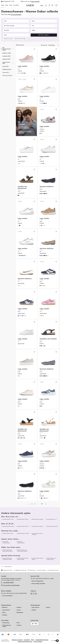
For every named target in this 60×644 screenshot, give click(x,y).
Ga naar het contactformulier (10, 585)
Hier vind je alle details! (16, 15)
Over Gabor (16, 5)
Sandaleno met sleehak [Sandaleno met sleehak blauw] (48, 339)
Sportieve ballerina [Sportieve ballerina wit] (25, 279)
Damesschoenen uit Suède (23, 533)
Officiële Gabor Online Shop (20, 570)
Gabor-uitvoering (16, 26)
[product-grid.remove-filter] (20, 39)
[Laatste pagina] (42, 504)
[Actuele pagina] (32, 504)
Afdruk (33, 640)
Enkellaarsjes (20, 613)
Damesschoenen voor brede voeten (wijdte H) (8, 551)
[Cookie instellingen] (57, 641)
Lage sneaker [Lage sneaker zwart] (44, 66)
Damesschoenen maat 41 (52, 526)
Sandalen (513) (6, 56)
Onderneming (6, 623)
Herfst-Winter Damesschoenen (6, 542)
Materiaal (16, 30)
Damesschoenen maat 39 (23, 526)
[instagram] (31, 594)
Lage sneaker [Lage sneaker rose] (23, 66)
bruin (46, 194)
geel (20, 163)
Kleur (16, 21)
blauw (24, 73)
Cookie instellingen (38, 641)
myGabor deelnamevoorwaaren (25, 641)
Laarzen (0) (6, 72)
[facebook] (34, 594)
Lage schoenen (6, 610)
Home (2, 567)
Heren (7, 5)
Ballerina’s (5, 607)
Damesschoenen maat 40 (38, 526)
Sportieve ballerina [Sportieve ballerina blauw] (47, 187)
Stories (11, 5)
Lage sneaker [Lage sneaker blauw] (44, 279)
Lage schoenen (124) (6, 63)
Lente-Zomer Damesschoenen (21, 542)
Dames (3, 5)
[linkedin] (36, 594)
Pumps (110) (5, 66)
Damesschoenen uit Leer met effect (37, 534)
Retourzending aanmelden (38, 584)
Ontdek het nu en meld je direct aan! (25, 132)
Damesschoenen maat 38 (8, 526)
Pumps (4, 613)
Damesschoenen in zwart (8, 519)
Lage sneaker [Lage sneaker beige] (23, 96)
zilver (42, 133)
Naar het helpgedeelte (38, 581)
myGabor (19, 625)
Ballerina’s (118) (6, 53)
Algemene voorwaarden (17, 640)
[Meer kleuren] (26, 73)
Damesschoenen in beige (37, 519)
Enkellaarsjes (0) (7, 69)
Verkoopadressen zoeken (7, 626)
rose (18, 73)
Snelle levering (32, 570)
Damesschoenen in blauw (23, 519)
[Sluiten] (58, 2)
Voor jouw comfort (7, 75)
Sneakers (19, 607)
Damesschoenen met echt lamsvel (38, 559)
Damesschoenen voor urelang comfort (51, 559)
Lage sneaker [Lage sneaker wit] (44, 96)
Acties (18, 623)
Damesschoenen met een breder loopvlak (23, 559)
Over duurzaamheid (7, 596)
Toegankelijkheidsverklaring (42, 640)
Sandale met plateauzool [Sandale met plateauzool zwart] (22, 187)
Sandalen (5, 615)
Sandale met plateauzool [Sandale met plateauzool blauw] (22, 430)
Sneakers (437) (6, 59)
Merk (16, 35)
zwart (40, 73)
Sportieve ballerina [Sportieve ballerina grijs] (47, 249)
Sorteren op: (44, 45)
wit (20, 73)
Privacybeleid (27, 640)
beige (21, 73)
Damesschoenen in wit (51, 519)
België (35, 624)
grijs (43, 194)
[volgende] (46, 504)
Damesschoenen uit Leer (8, 533)
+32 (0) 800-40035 (7, 583)
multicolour (20, 103)
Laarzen (19, 610)
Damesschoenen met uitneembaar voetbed (7, 559)
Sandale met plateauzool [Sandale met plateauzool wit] (44, 430)
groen (42, 346)
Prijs (44, 26)
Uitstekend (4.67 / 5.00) (7, 570)
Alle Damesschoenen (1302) (7, 49)
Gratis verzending (42, 570)
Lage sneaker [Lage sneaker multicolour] (44, 126)
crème (20, 195)
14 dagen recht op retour (53, 570)
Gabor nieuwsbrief (35, 2)
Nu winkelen (55, 39)
